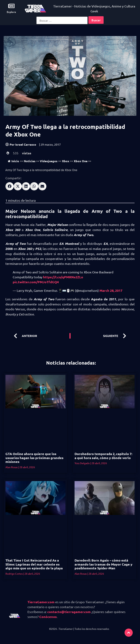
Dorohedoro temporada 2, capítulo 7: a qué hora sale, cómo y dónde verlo (103, 456)
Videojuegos (49, 161)
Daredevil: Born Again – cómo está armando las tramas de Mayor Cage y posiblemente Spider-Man (103, 564)
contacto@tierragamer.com (69, 612)
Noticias (30, 161)
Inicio (13, 161)
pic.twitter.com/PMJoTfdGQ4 (36, 282)
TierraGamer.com (41, 602)
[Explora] (11, 6)
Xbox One (81, 161)
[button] (10, 186)
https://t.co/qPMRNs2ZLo (63, 277)
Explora (11, 12)
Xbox (66, 161)
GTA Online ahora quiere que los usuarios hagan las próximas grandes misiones (34, 458)
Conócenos (48, 617)
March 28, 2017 (111, 290)
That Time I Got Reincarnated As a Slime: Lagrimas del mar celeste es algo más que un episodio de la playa (34, 564)
